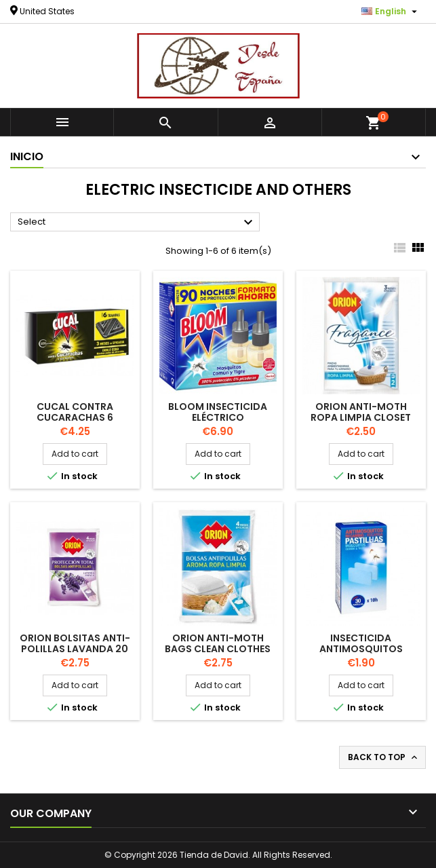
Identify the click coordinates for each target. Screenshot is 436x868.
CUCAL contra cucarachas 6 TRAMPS (75, 417)
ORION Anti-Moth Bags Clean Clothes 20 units (218, 649)
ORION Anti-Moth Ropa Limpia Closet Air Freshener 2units (361, 417)
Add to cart (75, 454)
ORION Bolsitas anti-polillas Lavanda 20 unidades (75, 649)
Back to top (384, 757)
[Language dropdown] (391, 12)
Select (137, 223)
